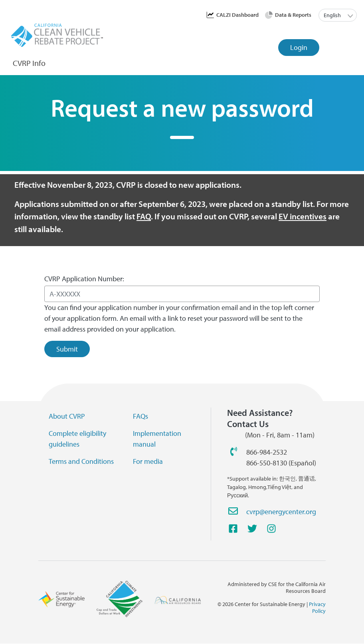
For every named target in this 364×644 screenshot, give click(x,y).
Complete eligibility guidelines (77, 439)
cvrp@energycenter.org (281, 512)
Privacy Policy (317, 607)
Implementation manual (157, 439)
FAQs (140, 416)
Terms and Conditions (81, 461)
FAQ (144, 216)
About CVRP (67, 416)
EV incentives (303, 216)
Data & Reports (293, 15)
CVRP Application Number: (84, 279)
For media (148, 461)
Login (299, 47)
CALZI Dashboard (237, 15)
